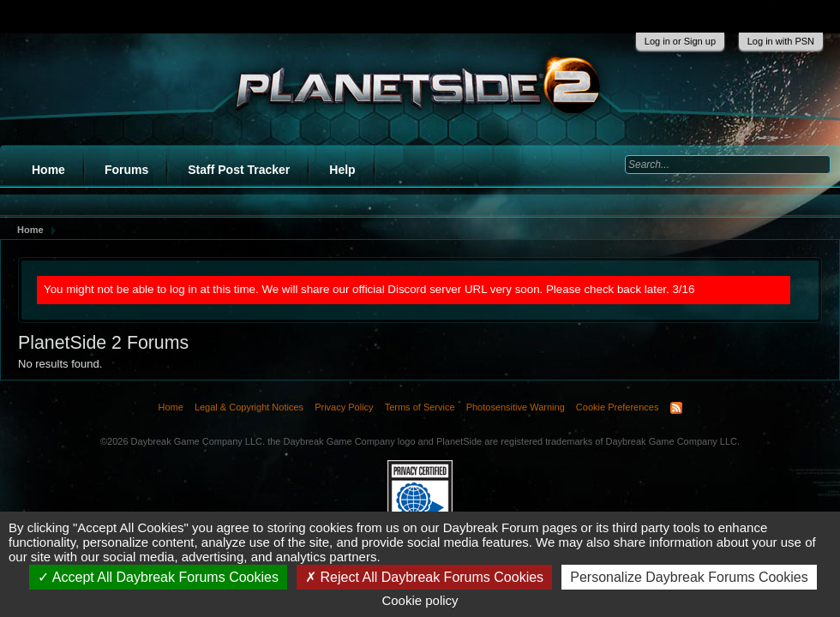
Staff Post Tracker (239, 170)
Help (342, 170)
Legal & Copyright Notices (249, 407)
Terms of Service (420, 407)
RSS (676, 408)
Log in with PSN (781, 41)
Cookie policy (420, 600)
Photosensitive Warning (516, 407)
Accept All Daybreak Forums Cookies (158, 577)
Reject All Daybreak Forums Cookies (424, 577)
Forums (126, 170)
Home (48, 170)
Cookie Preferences (618, 407)
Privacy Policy (344, 407)
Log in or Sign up (680, 41)
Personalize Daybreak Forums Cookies (689, 577)
